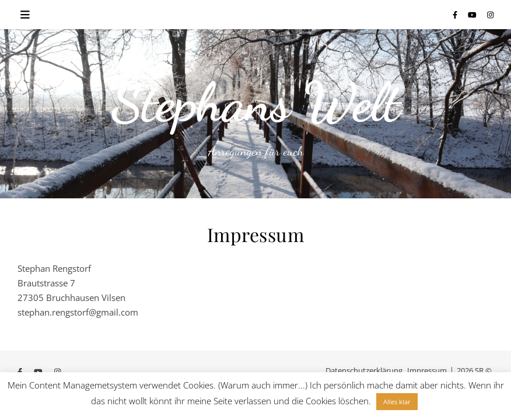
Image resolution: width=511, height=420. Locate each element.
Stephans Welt (256, 102)
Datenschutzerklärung (364, 370)
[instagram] (490, 15)
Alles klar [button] (397, 402)
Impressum (427, 370)
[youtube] (473, 15)
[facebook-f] (456, 15)
